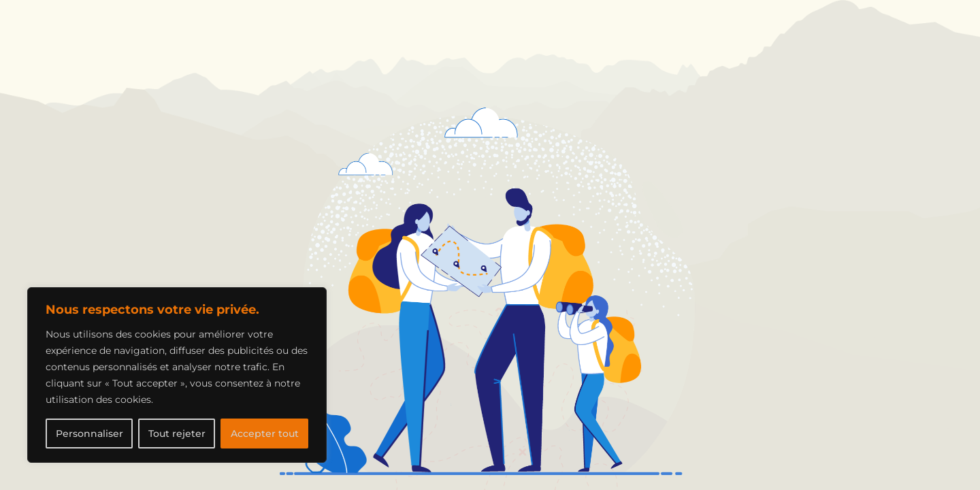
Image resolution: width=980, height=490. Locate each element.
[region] (177, 375)
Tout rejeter (177, 434)
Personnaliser (89, 434)
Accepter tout (265, 434)
